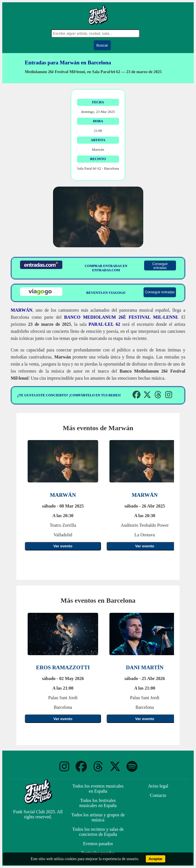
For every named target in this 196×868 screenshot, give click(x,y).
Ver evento (63, 546)
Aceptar (156, 859)
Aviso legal (158, 786)
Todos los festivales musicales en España (98, 803)
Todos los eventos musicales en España (98, 789)
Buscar (102, 45)
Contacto (158, 795)
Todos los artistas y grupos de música (98, 817)
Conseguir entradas (160, 266)
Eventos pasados (98, 844)
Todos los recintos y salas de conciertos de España (98, 832)
